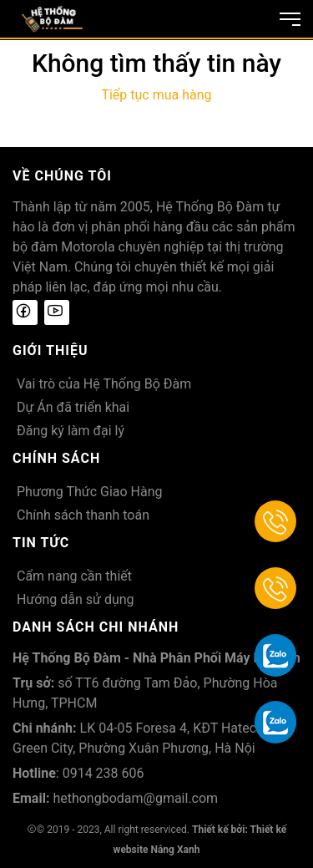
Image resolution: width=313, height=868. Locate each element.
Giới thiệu (50, 350)
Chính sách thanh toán (83, 515)
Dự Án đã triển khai (73, 407)
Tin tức (41, 543)
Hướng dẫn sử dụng (76, 599)
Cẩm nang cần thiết (74, 576)
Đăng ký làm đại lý (71, 431)
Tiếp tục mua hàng (156, 95)
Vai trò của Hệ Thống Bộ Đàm (104, 384)
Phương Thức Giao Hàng (90, 492)
